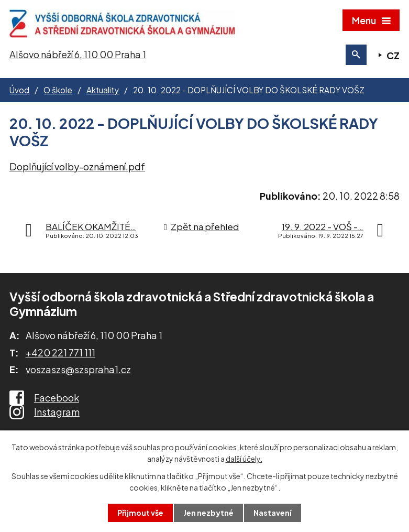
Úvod (19, 90)
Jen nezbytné (208, 513)
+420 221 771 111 (60, 352)
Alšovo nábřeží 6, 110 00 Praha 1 (78, 54)
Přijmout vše (140, 513)
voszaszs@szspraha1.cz (78, 369)
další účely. (244, 459)
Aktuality (103, 90)
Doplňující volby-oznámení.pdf (77, 166)
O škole (58, 90)
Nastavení (273, 513)
